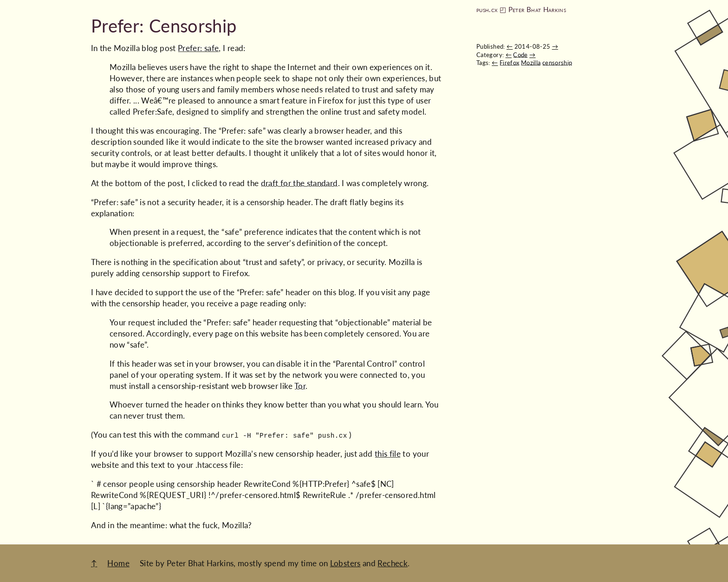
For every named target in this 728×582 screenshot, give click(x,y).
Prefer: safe (198, 48)
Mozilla (531, 63)
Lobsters (345, 563)
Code (520, 55)
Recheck (393, 563)
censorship (557, 63)
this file (388, 454)
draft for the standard (299, 183)
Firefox (510, 63)
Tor (300, 386)
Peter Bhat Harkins (537, 10)
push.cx (487, 10)
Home (118, 563)
